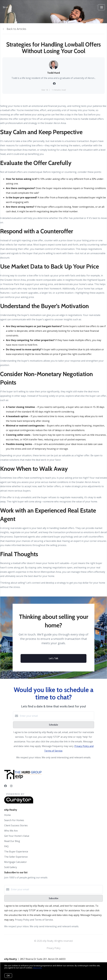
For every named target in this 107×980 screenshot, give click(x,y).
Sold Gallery (11, 867)
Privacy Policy (53, 948)
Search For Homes (14, 820)
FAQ (6, 846)
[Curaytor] (19, 803)
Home (7, 815)
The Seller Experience (16, 857)
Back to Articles (16, 29)
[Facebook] (6, 786)
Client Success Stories (16, 825)
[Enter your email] (56, 716)
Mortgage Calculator (15, 862)
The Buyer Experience (16, 852)
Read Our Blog (12, 841)
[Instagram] (11, 786)
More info (37, 968)
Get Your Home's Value (17, 836)
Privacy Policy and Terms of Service (34, 920)
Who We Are (11, 831)
